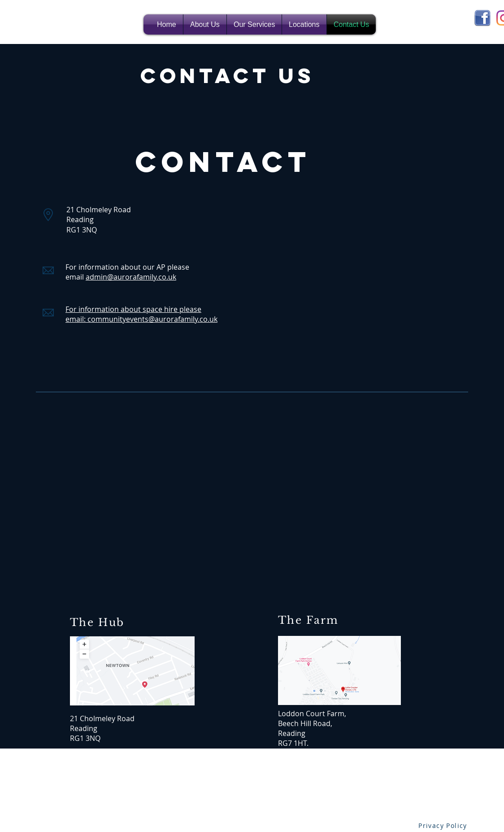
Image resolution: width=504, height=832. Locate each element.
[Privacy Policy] (444, 825)
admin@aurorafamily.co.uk (131, 277)
